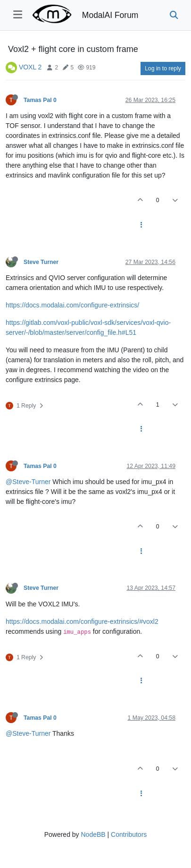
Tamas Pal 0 (40, 100)
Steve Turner (41, 262)
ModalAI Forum (110, 15)
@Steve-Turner (28, 482)
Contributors (129, 834)
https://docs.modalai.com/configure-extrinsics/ (72, 305)
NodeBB (93, 834)
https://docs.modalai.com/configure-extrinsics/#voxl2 (82, 621)
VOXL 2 (30, 67)
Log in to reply (163, 68)
